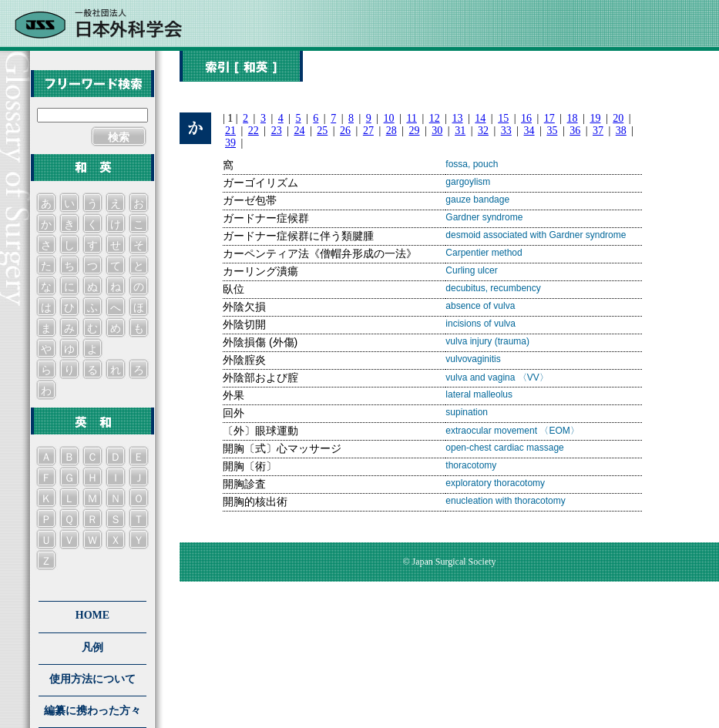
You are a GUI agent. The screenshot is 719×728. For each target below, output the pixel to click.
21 (230, 131)
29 (415, 131)
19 (595, 118)
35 (552, 131)
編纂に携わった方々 (92, 711)
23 (277, 131)
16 (526, 118)
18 (573, 118)
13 (458, 118)
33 (506, 131)
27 (368, 131)
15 (503, 118)
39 (230, 143)
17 (549, 118)
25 (322, 131)
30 (437, 131)
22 (254, 131)
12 (435, 118)
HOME (92, 615)
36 (575, 131)
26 (345, 131)
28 (391, 131)
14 (480, 118)
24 (299, 131)
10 (389, 118)
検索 (119, 138)
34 (529, 131)
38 (621, 131)
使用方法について (92, 679)
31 (460, 131)
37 (598, 131)
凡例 (92, 647)
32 (483, 131)
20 (618, 118)
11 (411, 118)
